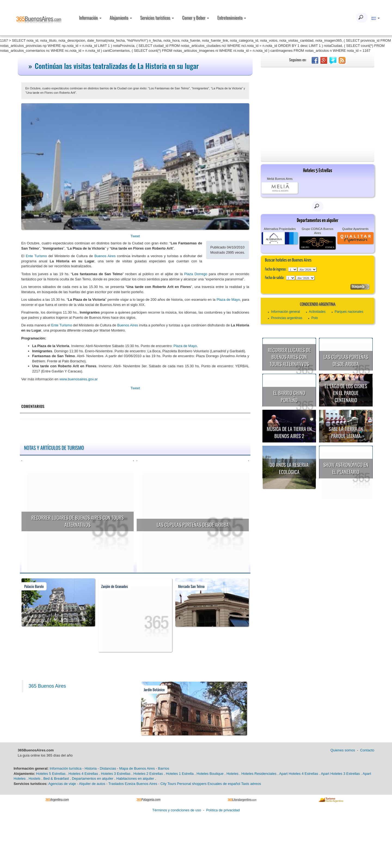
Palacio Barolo (34, 586)
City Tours (168, 784)
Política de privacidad (223, 810)
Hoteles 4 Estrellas (83, 774)
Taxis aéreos (251, 784)
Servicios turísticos (157, 18)
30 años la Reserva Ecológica (289, 468)
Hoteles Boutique (210, 774)
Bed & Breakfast (56, 779)
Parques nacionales (349, 312)
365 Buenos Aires (47, 686)
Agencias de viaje (62, 784)
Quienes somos (343, 750)
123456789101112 (307, 269)
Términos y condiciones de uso (177, 810)
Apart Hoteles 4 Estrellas (299, 774)
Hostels (34, 779)
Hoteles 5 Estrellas (51, 774)
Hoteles (232, 774)
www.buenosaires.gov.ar (79, 379)
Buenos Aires (105, 256)
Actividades (317, 312)
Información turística (65, 768)
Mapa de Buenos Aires (137, 768)
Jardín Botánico (154, 689)
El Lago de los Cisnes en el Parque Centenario (346, 393)
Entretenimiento (232, 18)
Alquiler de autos (92, 784)
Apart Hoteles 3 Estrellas (340, 774)
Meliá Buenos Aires (280, 179)
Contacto (367, 750)
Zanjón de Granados (114, 586)
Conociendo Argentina (317, 304)
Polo (315, 318)
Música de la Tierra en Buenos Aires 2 (289, 432)
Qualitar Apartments (355, 229)
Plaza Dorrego (196, 274)
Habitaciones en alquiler (135, 779)
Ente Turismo (36, 256)
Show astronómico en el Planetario (346, 468)
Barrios (163, 768)
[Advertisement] (318, 108)
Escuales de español (224, 784)
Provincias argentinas (287, 318)
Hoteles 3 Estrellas (116, 774)
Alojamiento (121, 18)
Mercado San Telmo (191, 586)
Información (90, 18)
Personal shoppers (192, 784)
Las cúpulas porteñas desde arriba (193, 525)
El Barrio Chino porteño (289, 396)
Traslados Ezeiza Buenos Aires (133, 784)
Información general (286, 312)
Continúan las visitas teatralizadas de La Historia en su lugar (117, 66)
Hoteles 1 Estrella (180, 774)
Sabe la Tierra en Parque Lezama (346, 432)
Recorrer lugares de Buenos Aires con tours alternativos (77, 521)
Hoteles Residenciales (259, 774)
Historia (91, 768)
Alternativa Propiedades (280, 229)
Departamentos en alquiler (93, 779)
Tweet (135, 236)
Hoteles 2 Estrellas (148, 774)
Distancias (108, 768)
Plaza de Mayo (228, 300)
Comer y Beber (196, 18)
